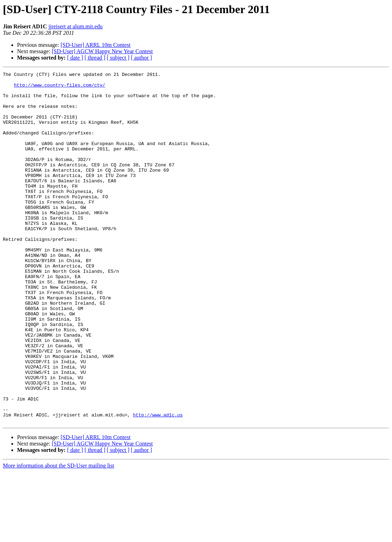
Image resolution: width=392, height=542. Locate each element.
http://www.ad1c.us (158, 484)
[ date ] (75, 58)
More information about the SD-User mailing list (59, 536)
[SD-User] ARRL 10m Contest (96, 45)
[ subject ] (118, 58)
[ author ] (142, 58)
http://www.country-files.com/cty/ (59, 88)
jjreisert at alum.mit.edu (75, 26)
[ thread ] (95, 58)
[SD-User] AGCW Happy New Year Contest (102, 51)
